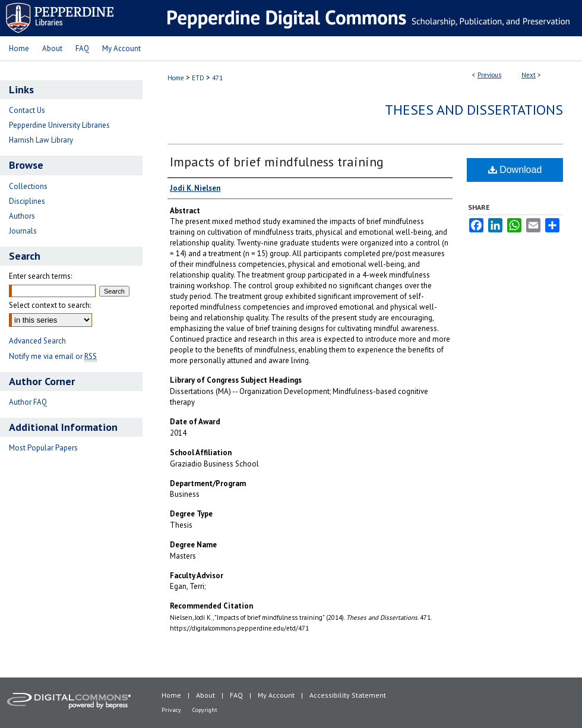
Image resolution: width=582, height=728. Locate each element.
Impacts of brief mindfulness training (277, 162)
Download (515, 170)
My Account (276, 695)
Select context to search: (50, 305)
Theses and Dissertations (474, 110)
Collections (28, 186)
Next (529, 75)
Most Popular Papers (43, 448)
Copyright (205, 710)
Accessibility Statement (348, 695)
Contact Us (27, 110)
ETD (198, 78)
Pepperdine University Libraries (59, 125)
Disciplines (27, 201)
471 (217, 78)
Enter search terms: (40, 276)
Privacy (171, 710)
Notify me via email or (53, 356)
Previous (489, 75)
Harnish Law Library (41, 140)
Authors (22, 216)
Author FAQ (28, 402)
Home (176, 78)
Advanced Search (37, 341)
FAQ (236, 695)
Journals (23, 231)
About (205, 695)
